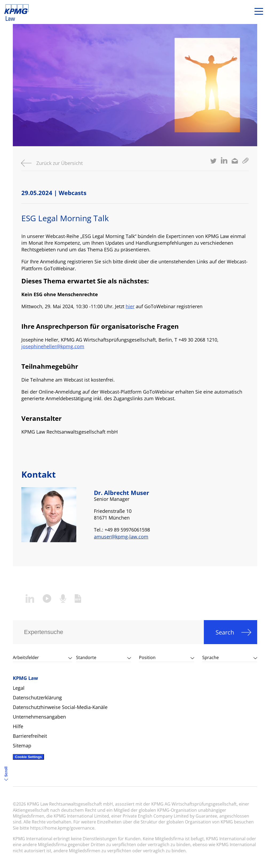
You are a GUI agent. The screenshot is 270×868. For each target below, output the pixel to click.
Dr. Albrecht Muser (122, 493)
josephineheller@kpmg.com (53, 346)
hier (130, 306)
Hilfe (18, 726)
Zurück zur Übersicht (59, 163)
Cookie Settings (28, 757)
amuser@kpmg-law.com (121, 537)
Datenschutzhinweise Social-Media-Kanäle (60, 707)
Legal (19, 688)
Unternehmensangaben (39, 717)
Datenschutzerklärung (37, 697)
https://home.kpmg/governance (62, 828)
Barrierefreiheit (30, 736)
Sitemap (22, 746)
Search (225, 632)
